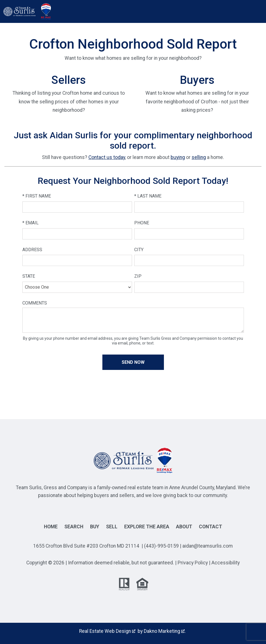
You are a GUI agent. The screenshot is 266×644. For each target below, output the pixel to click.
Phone (142, 223)
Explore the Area (147, 527)
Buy (95, 527)
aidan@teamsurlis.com (208, 546)
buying (178, 157)
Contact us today (107, 157)
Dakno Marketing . (165, 631)
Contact (210, 527)
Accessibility (226, 563)
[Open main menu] (59, 11)
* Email (30, 223)
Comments (35, 303)
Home (51, 527)
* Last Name (148, 196)
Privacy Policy (193, 563)
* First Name (37, 196)
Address (32, 250)
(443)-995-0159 (161, 546)
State (29, 276)
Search (74, 527)
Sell (112, 527)
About (184, 527)
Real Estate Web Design (107, 631)
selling (199, 157)
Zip (138, 276)
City (139, 250)
